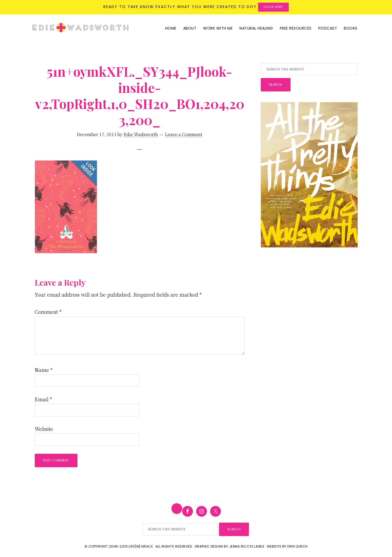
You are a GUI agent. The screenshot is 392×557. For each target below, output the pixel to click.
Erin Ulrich (298, 546)
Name (44, 370)
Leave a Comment (184, 134)
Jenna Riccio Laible (247, 546)
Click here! (273, 7)
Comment (48, 312)
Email (43, 399)
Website (44, 429)
